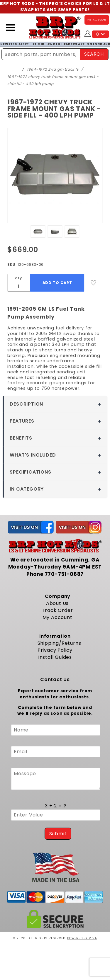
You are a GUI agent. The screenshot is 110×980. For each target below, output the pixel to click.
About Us (57, 603)
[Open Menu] (10, 28)
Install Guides (55, 657)
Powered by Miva (82, 938)
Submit (58, 834)
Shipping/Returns (59, 643)
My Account (57, 617)
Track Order (57, 610)
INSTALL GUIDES (97, 20)
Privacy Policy (55, 650)
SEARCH (94, 54)
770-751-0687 (64, 574)
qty (18, 278)
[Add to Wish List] (94, 283)
